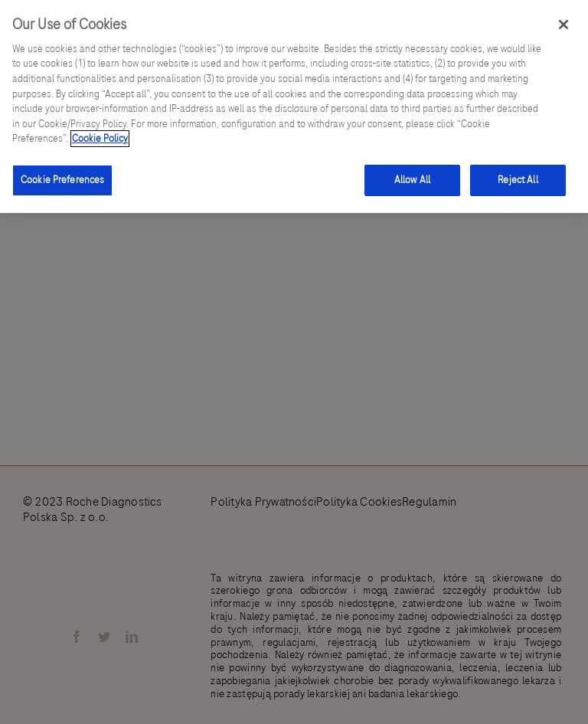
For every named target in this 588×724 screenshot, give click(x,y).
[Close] (563, 25)
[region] (294, 106)
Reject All (518, 180)
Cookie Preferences (62, 180)
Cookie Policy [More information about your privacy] (100, 139)
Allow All (412, 180)
